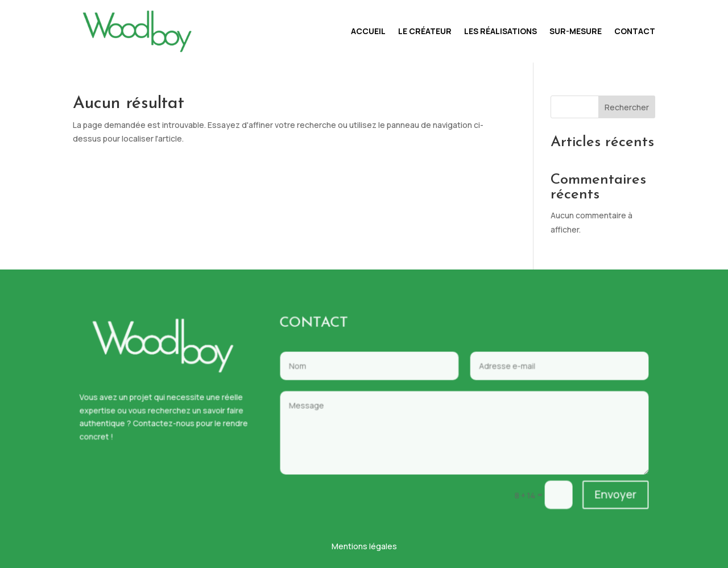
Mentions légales (364, 546)
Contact (635, 31)
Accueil (368, 31)
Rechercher (627, 107)
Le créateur (425, 31)
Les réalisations (500, 31)
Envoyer (591, 486)
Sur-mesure (576, 31)
